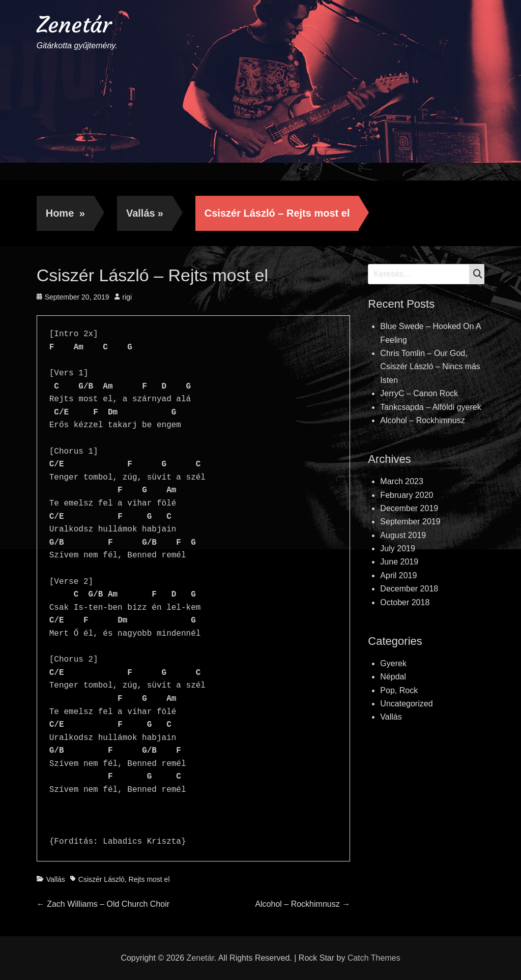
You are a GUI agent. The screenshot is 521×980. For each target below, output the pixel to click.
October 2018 (405, 602)
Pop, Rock (399, 690)
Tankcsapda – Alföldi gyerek (430, 407)
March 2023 (402, 481)
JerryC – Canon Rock (419, 393)
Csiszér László (102, 879)
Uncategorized (406, 704)
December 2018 (409, 589)
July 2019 (398, 548)
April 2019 (398, 575)
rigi (127, 297)
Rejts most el (149, 879)
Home (65, 213)
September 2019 (410, 522)
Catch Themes (374, 958)
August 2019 (403, 535)
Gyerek (393, 663)
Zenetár (74, 25)
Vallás (145, 213)
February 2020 (407, 495)
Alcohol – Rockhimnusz (422, 420)
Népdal (393, 677)
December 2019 (409, 508)
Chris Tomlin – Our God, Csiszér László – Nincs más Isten (430, 367)
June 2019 (399, 562)
